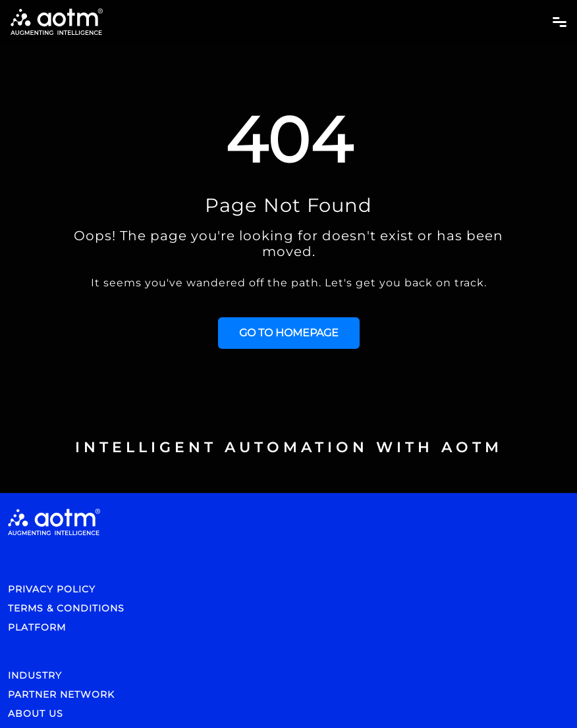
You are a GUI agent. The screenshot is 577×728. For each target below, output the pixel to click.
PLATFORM (37, 627)
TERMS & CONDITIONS (66, 608)
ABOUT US (36, 714)
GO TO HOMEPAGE (289, 333)
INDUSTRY (35, 675)
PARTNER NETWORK (61, 694)
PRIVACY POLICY (52, 589)
